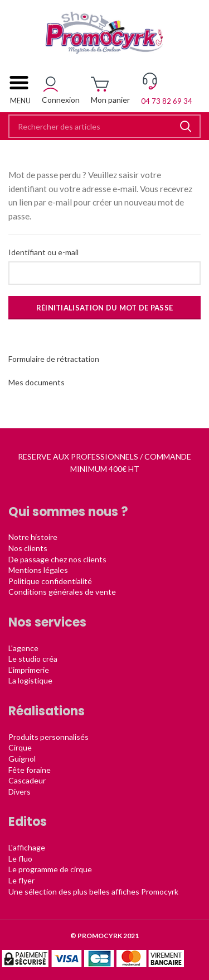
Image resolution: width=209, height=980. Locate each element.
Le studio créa (33, 659)
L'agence (23, 648)
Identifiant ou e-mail (43, 252)
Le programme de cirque (50, 869)
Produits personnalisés (48, 737)
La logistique (30, 680)
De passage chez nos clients (57, 559)
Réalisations (47, 711)
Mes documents (37, 382)
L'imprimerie (29, 670)
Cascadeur (27, 780)
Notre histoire (33, 537)
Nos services (47, 622)
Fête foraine (30, 770)
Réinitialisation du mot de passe (105, 308)
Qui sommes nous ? (68, 512)
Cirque (20, 747)
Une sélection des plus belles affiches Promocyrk (93, 891)
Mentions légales (38, 570)
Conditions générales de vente (62, 592)
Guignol (22, 759)
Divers (20, 792)
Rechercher (186, 126)
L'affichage (27, 847)
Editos (28, 822)
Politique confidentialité (50, 581)
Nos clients (28, 548)
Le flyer (21, 880)
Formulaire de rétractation (54, 359)
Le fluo (20, 859)
